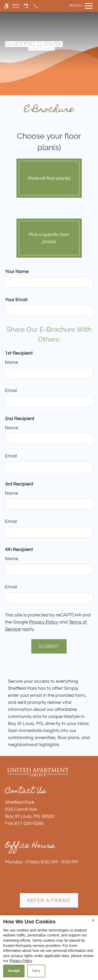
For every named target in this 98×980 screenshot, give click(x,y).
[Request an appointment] (26, 6)
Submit (49, 646)
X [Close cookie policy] (93, 921)
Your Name (17, 272)
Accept (14, 971)
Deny (36, 971)
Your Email (16, 300)
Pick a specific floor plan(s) (49, 237)
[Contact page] (16, 6)
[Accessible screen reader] (6, 6)
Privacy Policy (44, 622)
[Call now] (36, 6)
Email (11, 391)
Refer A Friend (49, 900)
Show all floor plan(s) (49, 177)
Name (11, 362)
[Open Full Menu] (80, 6)
